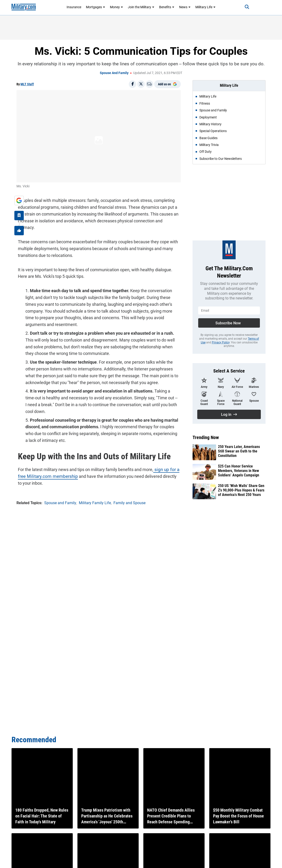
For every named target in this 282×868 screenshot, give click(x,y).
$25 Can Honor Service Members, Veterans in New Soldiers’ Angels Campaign (239, 471)
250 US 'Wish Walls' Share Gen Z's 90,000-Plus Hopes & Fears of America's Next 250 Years (241, 490)
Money (117, 7)
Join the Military (141, 7)
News (185, 7)
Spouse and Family (114, 73)
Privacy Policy (221, 342)
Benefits (167, 7)
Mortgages (96, 7)
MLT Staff (27, 84)
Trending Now (206, 437)
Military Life (205, 7)
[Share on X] (141, 84)
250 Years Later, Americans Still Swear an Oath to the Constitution (239, 451)
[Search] (243, 7)
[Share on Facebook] (133, 84)
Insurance (74, 7)
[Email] (149, 84)
